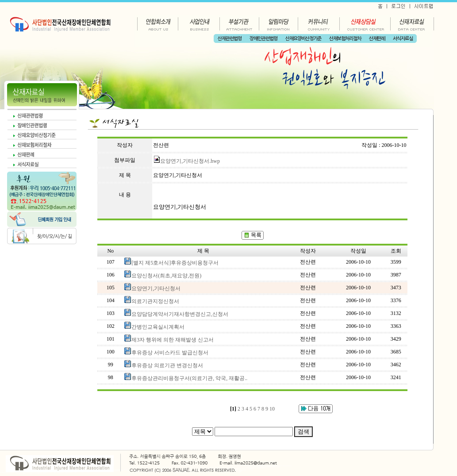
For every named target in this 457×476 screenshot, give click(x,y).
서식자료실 (403, 39)
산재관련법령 (230, 39)
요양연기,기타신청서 (156, 288)
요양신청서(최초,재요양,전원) (166, 276)
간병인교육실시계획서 (158, 327)
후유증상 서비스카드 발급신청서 (170, 353)
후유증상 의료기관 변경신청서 (167, 365)
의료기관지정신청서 (155, 301)
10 (272, 409)
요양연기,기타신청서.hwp (186, 161)
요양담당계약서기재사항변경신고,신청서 (180, 314)
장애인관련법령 (263, 39)
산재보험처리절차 (345, 39)
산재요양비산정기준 (303, 39)
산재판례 (377, 39)
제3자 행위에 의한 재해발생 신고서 (173, 340)
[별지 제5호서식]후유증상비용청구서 (175, 263)
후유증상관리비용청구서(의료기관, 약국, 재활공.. (189, 378)
